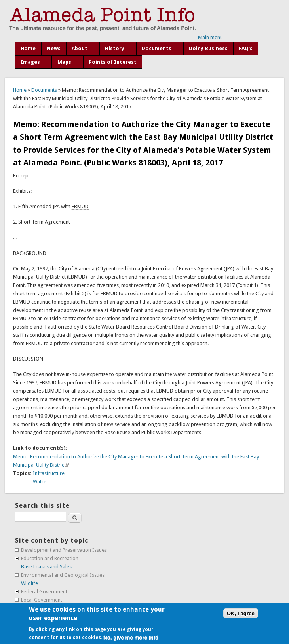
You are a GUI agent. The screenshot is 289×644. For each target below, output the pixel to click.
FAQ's (246, 48)
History (115, 48)
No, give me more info (131, 637)
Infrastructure (49, 473)
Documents (157, 48)
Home (28, 48)
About (80, 48)
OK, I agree (241, 613)
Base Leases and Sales (46, 567)
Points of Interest (113, 62)
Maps (64, 62)
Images (30, 62)
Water (40, 482)
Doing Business (208, 48)
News (54, 48)
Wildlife (29, 583)
